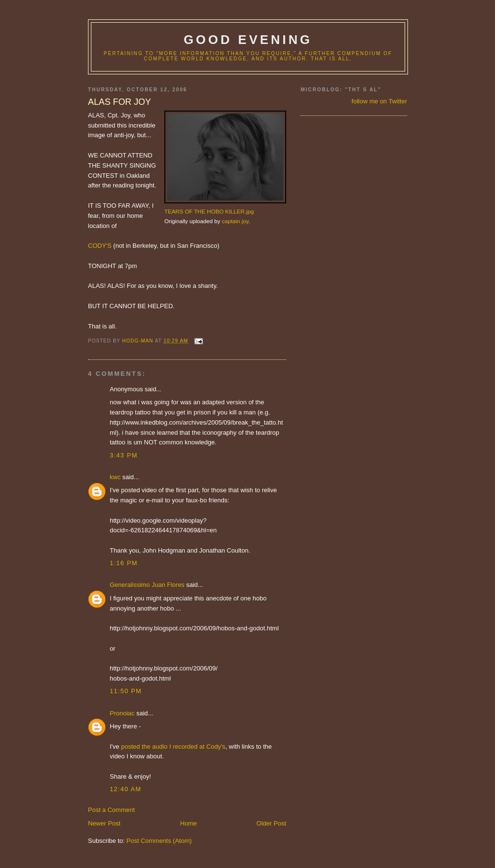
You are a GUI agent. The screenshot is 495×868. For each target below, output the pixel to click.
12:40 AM (125, 789)
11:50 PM (126, 691)
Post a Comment (111, 810)
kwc (115, 477)
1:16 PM (124, 563)
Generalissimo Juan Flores (147, 585)
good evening (248, 40)
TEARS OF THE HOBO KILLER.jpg (209, 211)
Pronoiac (122, 713)
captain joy (235, 221)
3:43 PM (124, 455)
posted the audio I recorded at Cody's (173, 747)
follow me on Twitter (379, 101)
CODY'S (100, 246)
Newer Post (104, 823)
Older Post (271, 823)
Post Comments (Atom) (159, 841)
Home (189, 823)
